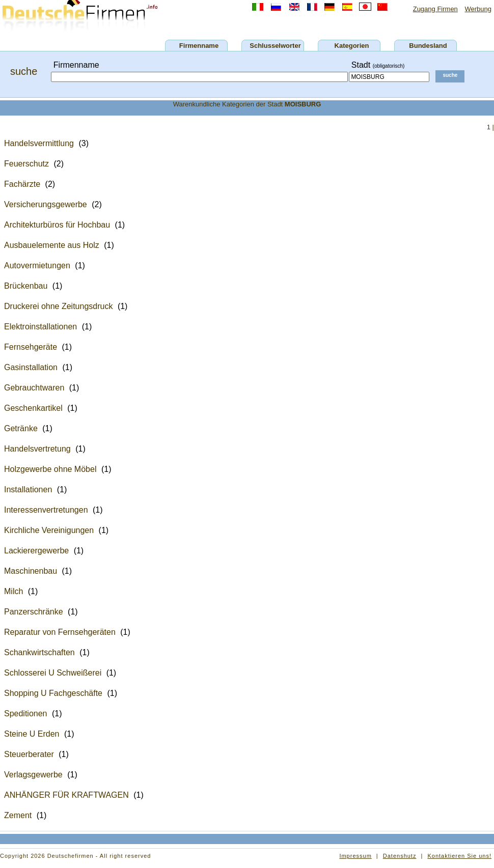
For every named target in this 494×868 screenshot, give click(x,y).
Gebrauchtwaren (34, 388)
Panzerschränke (34, 612)
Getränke (21, 428)
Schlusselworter (275, 46)
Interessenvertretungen (46, 510)
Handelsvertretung (37, 449)
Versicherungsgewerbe (46, 204)
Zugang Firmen (435, 9)
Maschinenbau (31, 571)
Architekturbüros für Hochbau (57, 225)
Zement (18, 815)
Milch (13, 591)
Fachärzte (22, 184)
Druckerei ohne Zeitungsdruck (58, 306)
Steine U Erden (32, 734)
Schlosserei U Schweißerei (53, 673)
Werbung (478, 9)
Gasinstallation (31, 367)
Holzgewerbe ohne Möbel (50, 469)
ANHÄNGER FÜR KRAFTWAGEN (66, 795)
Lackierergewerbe (36, 551)
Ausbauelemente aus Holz (52, 245)
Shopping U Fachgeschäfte (53, 693)
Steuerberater (29, 754)
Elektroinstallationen (40, 327)
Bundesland (428, 46)
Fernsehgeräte (31, 347)
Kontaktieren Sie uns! (459, 856)
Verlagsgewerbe (33, 775)
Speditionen (26, 713)
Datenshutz (400, 856)
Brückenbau (26, 286)
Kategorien (352, 46)
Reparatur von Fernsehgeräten (60, 632)
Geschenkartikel (33, 408)
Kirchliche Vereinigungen (49, 530)
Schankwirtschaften (39, 652)
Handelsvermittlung (39, 143)
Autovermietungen (37, 265)
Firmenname (199, 46)
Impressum (355, 856)
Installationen (28, 489)
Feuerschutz (26, 164)
